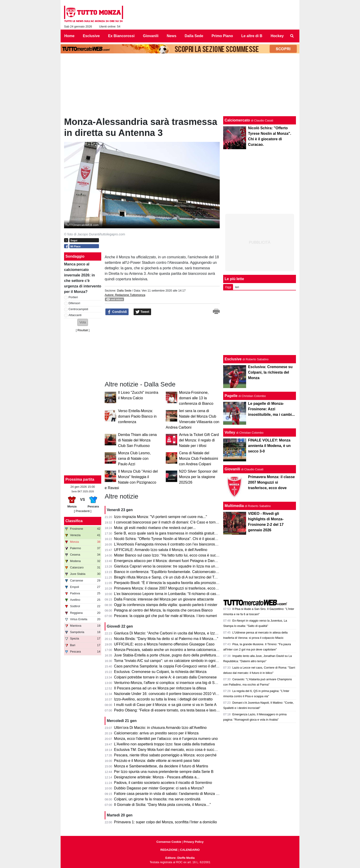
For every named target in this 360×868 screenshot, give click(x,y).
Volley (230, 432)
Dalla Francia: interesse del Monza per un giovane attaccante (164, 599)
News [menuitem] (172, 36)
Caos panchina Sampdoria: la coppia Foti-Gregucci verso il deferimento (172, 666)
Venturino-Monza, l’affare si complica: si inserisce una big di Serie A (169, 683)
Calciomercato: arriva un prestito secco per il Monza (156, 733)
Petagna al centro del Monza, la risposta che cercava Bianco (163, 610)
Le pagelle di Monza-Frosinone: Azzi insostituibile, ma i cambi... (271, 409)
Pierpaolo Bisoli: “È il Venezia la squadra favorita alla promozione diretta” (173, 583)
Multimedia (234, 506)
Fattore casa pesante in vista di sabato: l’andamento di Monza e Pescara (173, 794)
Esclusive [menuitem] (91, 36)
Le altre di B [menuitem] (252, 36)
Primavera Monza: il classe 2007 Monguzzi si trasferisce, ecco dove (169, 588)
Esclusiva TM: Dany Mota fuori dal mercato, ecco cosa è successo (168, 750)
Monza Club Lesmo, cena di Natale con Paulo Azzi (134, 459)
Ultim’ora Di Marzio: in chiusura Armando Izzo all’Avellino (160, 728)
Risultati (83, 330)
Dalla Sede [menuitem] (194, 36)
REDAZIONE (169, 850)
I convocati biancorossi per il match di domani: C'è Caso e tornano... (169, 522)
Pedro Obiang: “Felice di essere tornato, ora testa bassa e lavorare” (169, 710)
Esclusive (233, 359)
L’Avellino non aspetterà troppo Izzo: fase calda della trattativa (165, 744)
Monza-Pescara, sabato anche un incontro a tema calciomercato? (168, 650)
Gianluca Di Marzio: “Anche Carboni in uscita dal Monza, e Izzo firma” (171, 633)
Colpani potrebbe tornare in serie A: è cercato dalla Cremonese (165, 677)
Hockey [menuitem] (277, 36)
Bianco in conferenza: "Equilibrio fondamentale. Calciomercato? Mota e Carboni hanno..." (187, 572)
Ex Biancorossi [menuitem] (121, 36)
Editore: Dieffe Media (180, 858)
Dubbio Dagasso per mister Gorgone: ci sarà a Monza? (159, 788)
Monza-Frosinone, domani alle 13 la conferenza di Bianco (196, 398)
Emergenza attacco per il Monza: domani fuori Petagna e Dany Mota (170, 561)
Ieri (237, 287)
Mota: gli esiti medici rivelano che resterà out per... (155, 528)
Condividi (117, 312)
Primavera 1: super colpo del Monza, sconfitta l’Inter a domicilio (166, 822)
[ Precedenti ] (83, 511)
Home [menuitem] (69, 36)
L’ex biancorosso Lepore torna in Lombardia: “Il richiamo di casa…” (169, 594)
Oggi (228, 287)
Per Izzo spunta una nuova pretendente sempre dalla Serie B (164, 772)
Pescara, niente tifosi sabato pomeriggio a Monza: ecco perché (165, 755)
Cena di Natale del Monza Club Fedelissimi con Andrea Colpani (199, 459)
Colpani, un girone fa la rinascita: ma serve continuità (157, 799)
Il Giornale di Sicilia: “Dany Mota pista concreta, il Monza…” (163, 805)
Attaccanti (75, 315)
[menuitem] (292, 36)
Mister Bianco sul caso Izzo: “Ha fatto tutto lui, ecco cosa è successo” (170, 555)
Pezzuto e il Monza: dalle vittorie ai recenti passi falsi (157, 761)
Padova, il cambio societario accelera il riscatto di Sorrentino (163, 783)
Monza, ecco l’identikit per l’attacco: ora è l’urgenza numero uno (166, 739)
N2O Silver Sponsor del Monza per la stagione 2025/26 (198, 477)
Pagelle (231, 396)
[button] (83, 322)
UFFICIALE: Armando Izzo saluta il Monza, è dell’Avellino (161, 550)
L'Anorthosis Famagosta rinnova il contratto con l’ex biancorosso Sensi (172, 544)
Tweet (142, 312)
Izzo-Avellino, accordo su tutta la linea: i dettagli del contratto (163, 699)
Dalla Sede (124, 291)
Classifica (74, 521)
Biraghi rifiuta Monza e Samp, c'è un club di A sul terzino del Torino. (169, 577)
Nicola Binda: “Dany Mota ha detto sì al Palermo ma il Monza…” (166, 639)
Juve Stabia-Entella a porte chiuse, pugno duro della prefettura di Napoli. (173, 655)
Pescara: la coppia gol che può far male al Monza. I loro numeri (166, 616)
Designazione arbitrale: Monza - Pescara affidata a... (157, 777)
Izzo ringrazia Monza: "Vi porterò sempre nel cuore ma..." (161, 517)
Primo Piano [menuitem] (222, 36)
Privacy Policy (194, 842)
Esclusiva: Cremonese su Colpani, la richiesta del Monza (160, 672)
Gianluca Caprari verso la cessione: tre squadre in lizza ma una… (167, 566)
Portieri (73, 297)
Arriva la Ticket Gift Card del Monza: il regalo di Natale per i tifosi (199, 440)
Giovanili (232, 469)
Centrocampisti (78, 309)
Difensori (75, 303)
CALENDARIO (190, 850)
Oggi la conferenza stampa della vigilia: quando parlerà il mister (166, 605)
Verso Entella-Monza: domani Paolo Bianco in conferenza (137, 416)
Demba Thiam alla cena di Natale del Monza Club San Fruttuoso (137, 440)
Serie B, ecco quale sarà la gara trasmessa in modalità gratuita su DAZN (173, 533)
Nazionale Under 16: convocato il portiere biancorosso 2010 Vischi (168, 694)
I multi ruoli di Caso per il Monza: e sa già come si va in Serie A (165, 705)
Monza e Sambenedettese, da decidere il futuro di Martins (161, 766)
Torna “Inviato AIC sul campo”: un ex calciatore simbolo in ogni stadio (170, 661)
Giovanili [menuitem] (151, 36)
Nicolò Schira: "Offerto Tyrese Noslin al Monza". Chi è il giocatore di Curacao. (177, 539)
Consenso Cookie (169, 842)
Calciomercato (237, 120)
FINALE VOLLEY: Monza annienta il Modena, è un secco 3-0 (269, 446)
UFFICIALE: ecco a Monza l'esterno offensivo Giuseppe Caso (164, 644)
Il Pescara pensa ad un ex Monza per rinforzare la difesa (160, 688)
